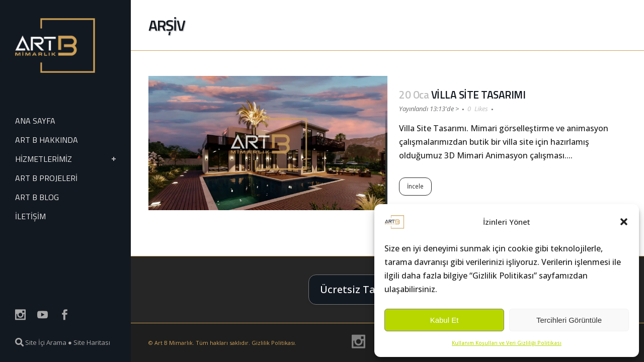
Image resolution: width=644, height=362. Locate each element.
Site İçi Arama (41, 342)
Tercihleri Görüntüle (569, 320)
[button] (624, 222)
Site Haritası (92, 342)
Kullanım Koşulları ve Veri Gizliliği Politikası (507, 343)
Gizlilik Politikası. (274, 343)
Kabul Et (445, 320)
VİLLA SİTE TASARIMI (478, 95)
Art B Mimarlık (174, 343)
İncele (415, 186)
